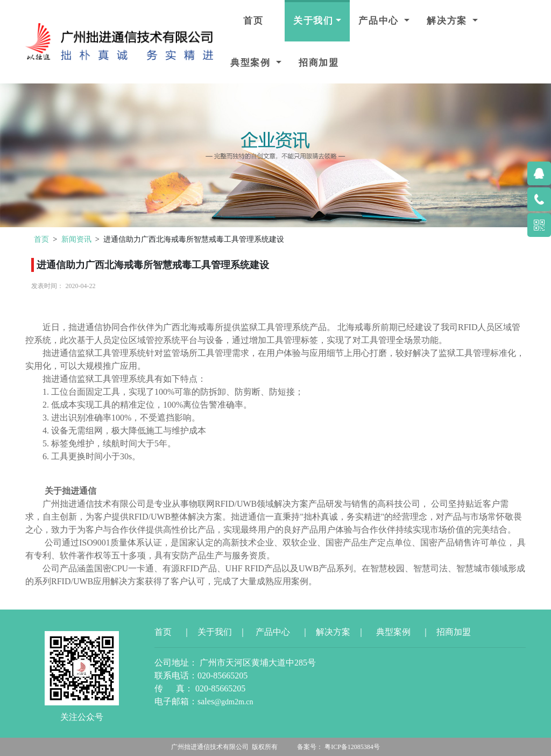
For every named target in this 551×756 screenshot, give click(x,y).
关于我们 (313, 21)
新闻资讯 (76, 239)
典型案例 (252, 63)
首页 (253, 21)
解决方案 (448, 21)
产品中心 (380, 21)
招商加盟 (319, 63)
